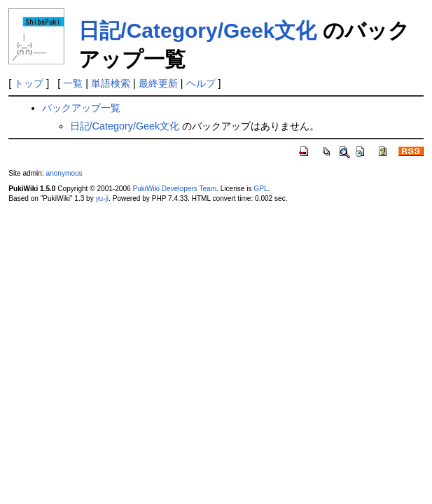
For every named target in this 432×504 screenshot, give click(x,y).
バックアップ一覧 (81, 108)
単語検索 (111, 83)
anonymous (64, 173)
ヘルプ (201, 83)
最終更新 (158, 83)
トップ (29, 83)
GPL (260, 189)
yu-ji (102, 198)
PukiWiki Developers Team (174, 189)
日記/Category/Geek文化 (197, 30)
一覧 (73, 83)
